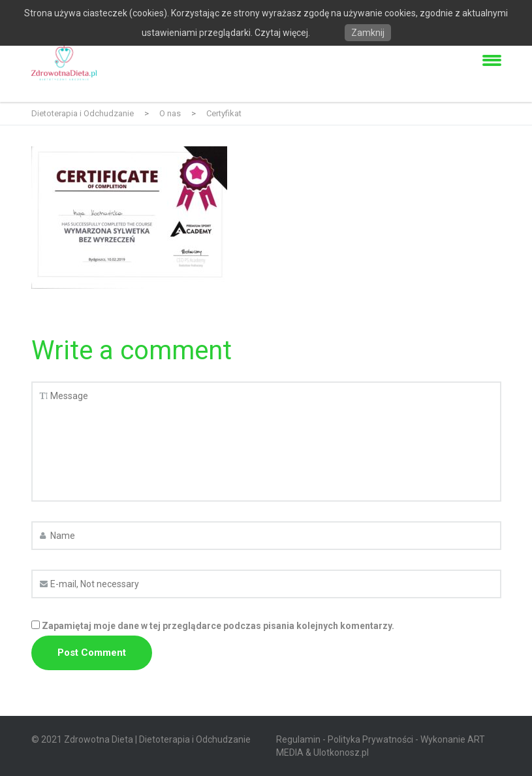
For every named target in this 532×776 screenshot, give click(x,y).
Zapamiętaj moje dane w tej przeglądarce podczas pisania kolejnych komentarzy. (218, 626)
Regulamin (298, 739)
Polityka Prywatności (370, 739)
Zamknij (368, 33)
